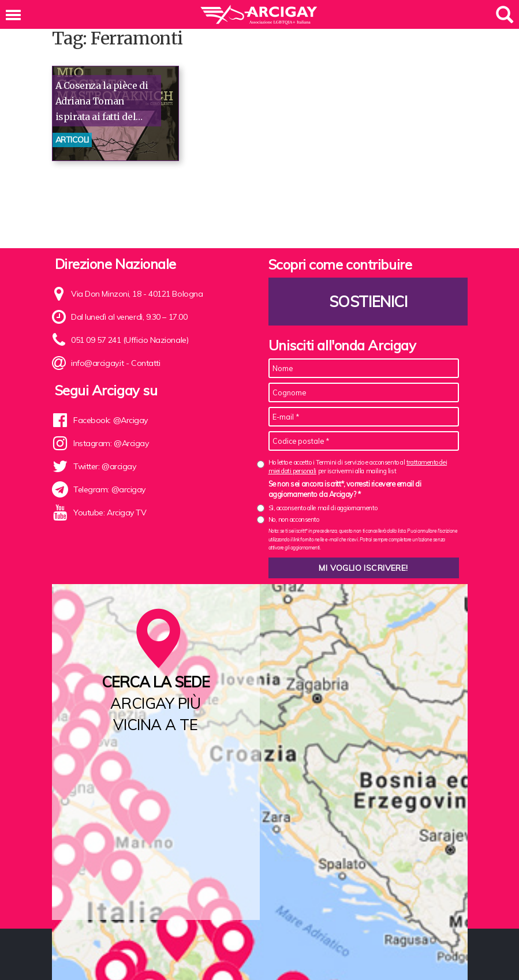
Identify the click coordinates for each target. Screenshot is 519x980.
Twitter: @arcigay (104, 467)
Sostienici (368, 302)
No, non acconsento (294, 519)
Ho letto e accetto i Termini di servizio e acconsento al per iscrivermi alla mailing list (358, 467)
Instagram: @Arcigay (111, 444)
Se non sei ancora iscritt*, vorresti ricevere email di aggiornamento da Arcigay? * (345, 489)
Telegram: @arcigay (109, 490)
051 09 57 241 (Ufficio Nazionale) (130, 340)
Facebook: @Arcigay (110, 421)
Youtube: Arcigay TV (109, 513)
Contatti (145, 363)
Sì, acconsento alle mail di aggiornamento (323, 508)
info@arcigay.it (97, 363)
